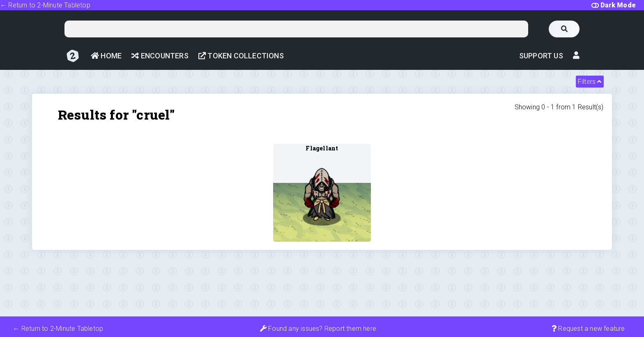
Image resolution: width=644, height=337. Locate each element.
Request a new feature (588, 329)
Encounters (160, 56)
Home (106, 56)
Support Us (541, 56)
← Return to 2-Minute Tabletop (45, 5)
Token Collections (241, 56)
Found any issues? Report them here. (319, 329)
